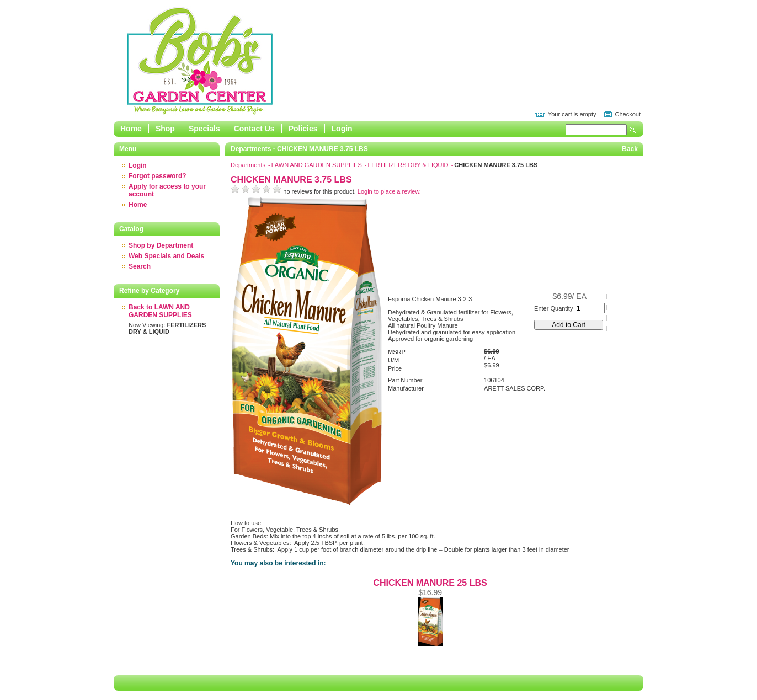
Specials (204, 129)
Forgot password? (158, 176)
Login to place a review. (389, 191)
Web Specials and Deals (166, 256)
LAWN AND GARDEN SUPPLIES (318, 165)
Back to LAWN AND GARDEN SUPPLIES (160, 311)
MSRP (397, 352)
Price (395, 368)
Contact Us (254, 129)
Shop (165, 129)
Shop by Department (161, 245)
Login (342, 129)
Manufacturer (406, 388)
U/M (393, 360)
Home (131, 129)
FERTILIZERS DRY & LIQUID (409, 165)
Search (633, 130)
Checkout (628, 114)
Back (630, 149)
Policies (303, 129)
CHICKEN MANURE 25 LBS (430, 583)
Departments (249, 165)
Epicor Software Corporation (200, 61)
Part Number (405, 380)
